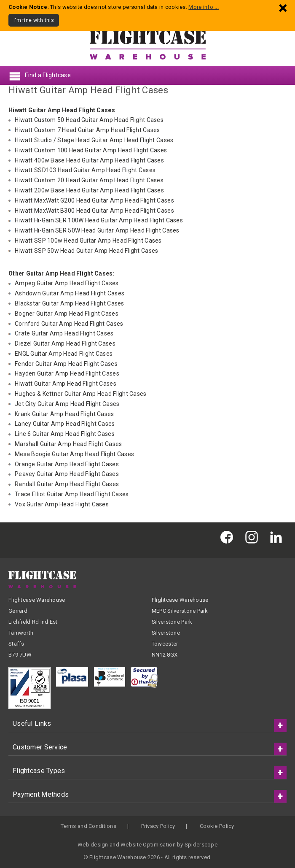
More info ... (204, 7)
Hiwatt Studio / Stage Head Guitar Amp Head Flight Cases (94, 140)
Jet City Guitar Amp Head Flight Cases (67, 404)
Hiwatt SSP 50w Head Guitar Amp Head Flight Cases (86, 251)
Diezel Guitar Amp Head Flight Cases (65, 343)
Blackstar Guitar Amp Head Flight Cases (70, 303)
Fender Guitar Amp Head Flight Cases (66, 364)
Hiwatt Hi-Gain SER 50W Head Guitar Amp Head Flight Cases (97, 230)
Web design (93, 845)
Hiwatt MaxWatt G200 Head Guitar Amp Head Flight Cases (94, 200)
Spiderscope (201, 845)
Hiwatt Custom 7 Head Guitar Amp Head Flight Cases (87, 130)
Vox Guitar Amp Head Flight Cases (62, 504)
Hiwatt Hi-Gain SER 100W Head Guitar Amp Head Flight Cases (99, 220)
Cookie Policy (217, 826)
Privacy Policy (158, 826)
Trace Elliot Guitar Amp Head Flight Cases (72, 494)
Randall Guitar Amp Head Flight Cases (67, 484)
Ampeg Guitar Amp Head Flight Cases (67, 283)
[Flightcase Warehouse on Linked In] (278, 537)
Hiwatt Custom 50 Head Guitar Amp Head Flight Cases (89, 120)
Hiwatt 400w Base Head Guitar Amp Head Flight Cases (89, 160)
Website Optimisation (148, 845)
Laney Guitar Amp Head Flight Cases (65, 424)
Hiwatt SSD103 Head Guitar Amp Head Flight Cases (85, 170)
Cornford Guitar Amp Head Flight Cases (69, 324)
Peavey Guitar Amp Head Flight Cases (67, 474)
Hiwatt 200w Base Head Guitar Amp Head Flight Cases (89, 190)
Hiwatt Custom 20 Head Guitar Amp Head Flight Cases (89, 180)
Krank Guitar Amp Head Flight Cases (64, 414)
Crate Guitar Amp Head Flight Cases (64, 333)
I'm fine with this (34, 20)
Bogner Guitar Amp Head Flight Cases (67, 314)
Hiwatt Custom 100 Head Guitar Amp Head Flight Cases (91, 150)
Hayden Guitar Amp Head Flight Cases (67, 373)
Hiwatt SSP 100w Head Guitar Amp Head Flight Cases (88, 241)
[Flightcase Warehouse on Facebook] (229, 537)
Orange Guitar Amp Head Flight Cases (67, 464)
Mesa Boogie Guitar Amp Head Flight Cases (74, 454)
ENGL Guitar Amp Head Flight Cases (64, 354)
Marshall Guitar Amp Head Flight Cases (68, 444)
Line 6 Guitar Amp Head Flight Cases (65, 434)
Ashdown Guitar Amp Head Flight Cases (70, 293)
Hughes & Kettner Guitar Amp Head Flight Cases (81, 394)
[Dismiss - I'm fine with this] (283, 8)
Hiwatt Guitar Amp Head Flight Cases (66, 384)
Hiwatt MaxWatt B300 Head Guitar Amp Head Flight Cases (94, 211)
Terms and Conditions (88, 826)
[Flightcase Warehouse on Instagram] (254, 537)
